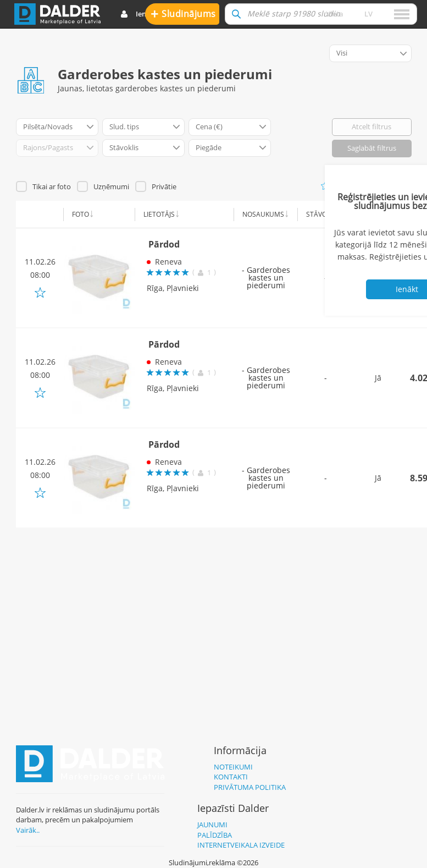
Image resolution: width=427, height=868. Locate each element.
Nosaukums (263, 214)
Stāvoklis (323, 214)
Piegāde (375, 214)
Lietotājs (159, 214)
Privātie (164, 186)
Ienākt (139, 14)
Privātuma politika (250, 787)
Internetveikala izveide (241, 845)
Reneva (168, 262)
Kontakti (231, 777)
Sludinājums (183, 13)
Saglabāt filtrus (372, 148)
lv (368, 14)
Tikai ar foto (52, 186)
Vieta (335, 14)
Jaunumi (212, 825)
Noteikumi (233, 767)
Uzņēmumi (111, 186)
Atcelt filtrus (371, 127)
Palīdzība (215, 835)
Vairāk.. (28, 830)
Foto (81, 214)
